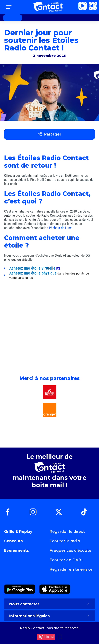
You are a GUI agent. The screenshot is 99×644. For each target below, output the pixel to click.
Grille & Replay (18, 532)
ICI (58, 268)
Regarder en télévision (72, 569)
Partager (49, 134)
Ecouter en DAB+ (66, 560)
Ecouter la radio (65, 541)
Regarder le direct (67, 532)
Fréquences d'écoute (70, 550)
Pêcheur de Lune (60, 228)
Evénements (16, 550)
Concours (13, 541)
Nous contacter (49, 604)
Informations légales (49, 616)
